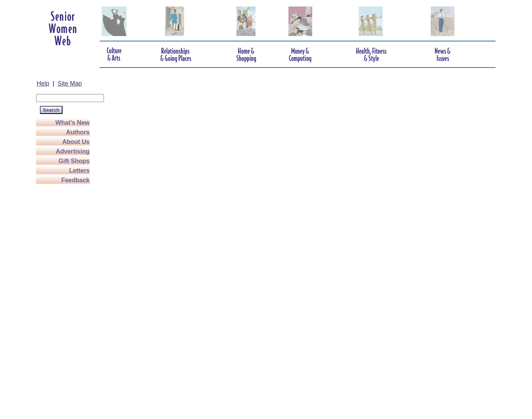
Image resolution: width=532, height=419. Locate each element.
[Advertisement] (67, 300)
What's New (72, 123)
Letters (79, 171)
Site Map (70, 83)
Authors (78, 132)
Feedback (76, 180)
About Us (76, 142)
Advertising (72, 151)
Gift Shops (74, 161)
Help (43, 83)
